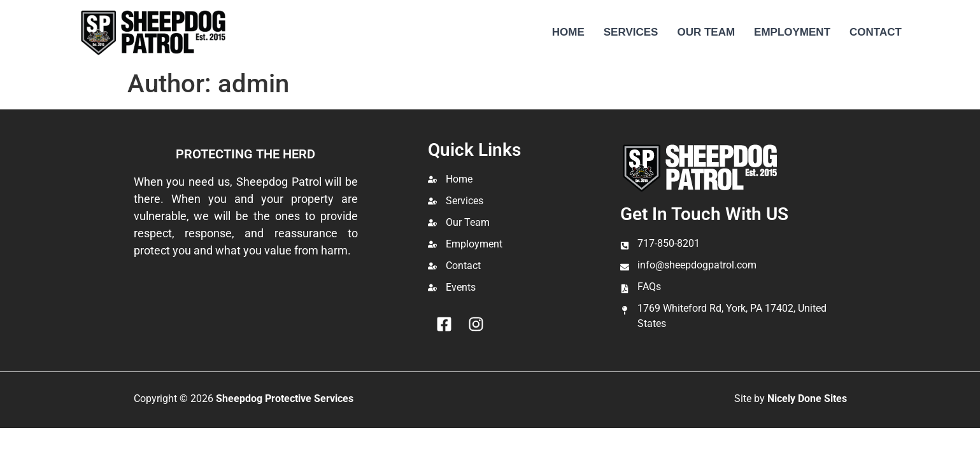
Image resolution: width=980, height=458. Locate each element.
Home (568, 32)
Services (631, 32)
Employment (792, 32)
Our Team (706, 32)
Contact (876, 32)
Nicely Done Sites (807, 399)
